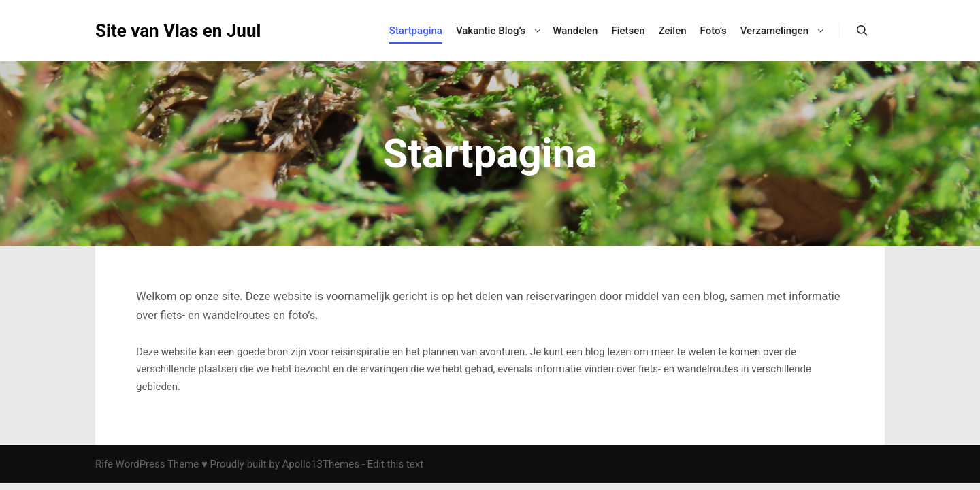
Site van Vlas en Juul (163, 31)
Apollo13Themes (321, 464)
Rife (104, 464)
